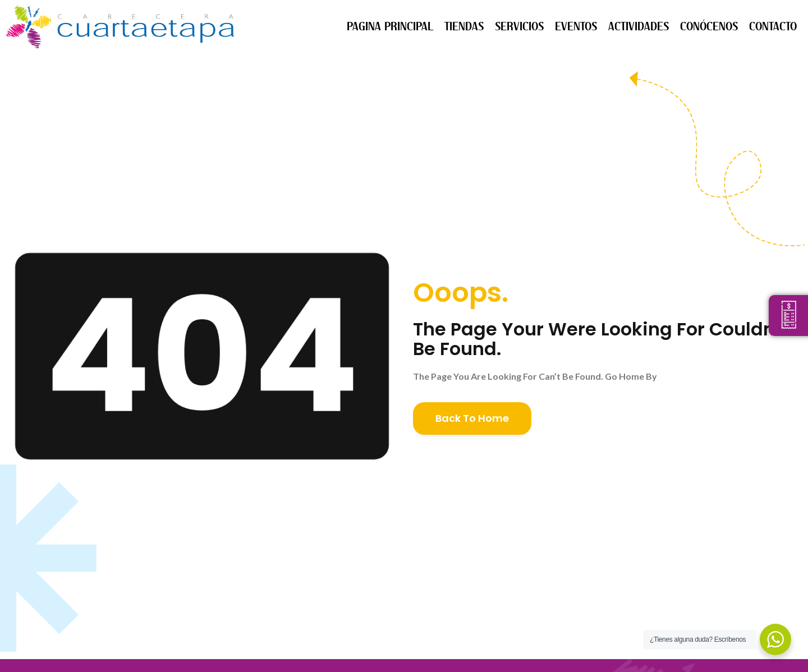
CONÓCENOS (709, 27)
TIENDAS (464, 27)
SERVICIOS (519, 27)
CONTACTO (773, 27)
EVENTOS (576, 27)
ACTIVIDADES (639, 27)
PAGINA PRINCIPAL (390, 27)
